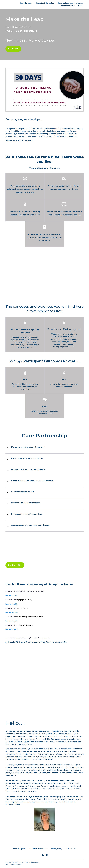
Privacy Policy (57, 849)
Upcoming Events (68, 6)
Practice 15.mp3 (11, 621)
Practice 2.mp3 (11, 595)
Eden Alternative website (38, 849)
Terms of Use (71, 849)
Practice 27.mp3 (11, 629)
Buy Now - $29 (15, 565)
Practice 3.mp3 (11, 604)
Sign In (81, 6)
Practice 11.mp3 (11, 612)
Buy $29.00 (13, 49)
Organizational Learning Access (71, 3)
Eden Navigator (27, 3)
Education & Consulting (46, 3)
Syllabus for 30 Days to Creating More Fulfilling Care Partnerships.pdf (35, 642)
